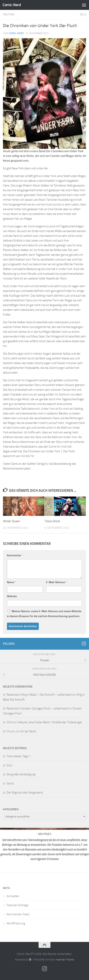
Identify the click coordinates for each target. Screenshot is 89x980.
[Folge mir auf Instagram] (84, 644)
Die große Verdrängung (21, 774)
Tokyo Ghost (53, 521)
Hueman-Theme (65, 960)
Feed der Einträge (18, 905)
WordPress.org (16, 923)
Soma (10, 783)
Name (11, 582)
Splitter (9, 15)
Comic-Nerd (12, 5)
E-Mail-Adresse (56, 582)
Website (12, 596)
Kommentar (15, 555)
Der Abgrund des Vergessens (25, 793)
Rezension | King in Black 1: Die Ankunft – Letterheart (39, 695)
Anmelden (13, 896)
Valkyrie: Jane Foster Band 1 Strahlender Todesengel (50, 722)
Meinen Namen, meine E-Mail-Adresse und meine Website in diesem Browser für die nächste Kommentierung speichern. (44, 614)
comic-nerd (16, 33)
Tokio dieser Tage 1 (18, 756)
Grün (9, 765)
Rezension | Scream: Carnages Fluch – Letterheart (37, 708)
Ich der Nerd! (28, 731)
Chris (10, 722)
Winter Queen (12, 521)
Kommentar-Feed (18, 914)
